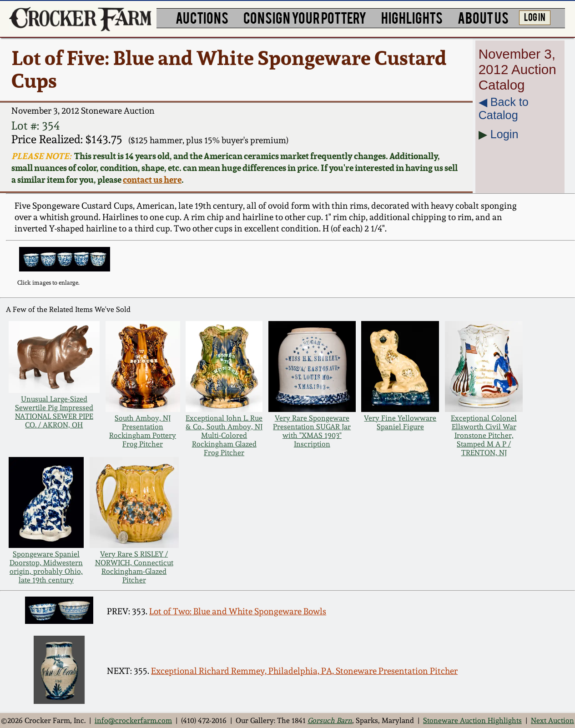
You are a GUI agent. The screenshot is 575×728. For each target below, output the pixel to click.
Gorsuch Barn (330, 720)
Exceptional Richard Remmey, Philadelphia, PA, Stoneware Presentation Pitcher (304, 671)
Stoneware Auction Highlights (472, 720)
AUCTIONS (202, 17)
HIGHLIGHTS (412, 17)
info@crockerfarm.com (133, 720)
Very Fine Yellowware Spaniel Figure (400, 422)
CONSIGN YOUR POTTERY (305, 17)
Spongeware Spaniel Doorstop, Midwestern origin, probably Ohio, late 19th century (46, 567)
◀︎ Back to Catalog (504, 108)
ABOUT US (483, 17)
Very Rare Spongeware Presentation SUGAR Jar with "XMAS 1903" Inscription (312, 431)
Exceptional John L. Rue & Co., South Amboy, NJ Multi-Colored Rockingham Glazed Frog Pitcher (224, 435)
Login (504, 134)
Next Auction (552, 720)
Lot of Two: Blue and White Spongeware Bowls (238, 611)
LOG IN (535, 17)
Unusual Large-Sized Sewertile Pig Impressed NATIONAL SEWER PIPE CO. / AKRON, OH (54, 412)
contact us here (152, 180)
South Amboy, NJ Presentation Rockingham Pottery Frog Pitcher (143, 431)
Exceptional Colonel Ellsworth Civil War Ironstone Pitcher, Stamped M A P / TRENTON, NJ (484, 435)
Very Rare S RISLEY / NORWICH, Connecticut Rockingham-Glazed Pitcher (134, 567)
